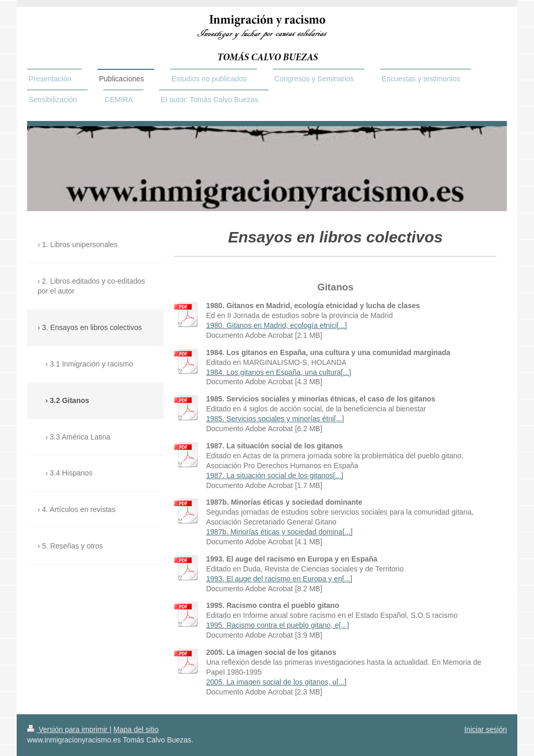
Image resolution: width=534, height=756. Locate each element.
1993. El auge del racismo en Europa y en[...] (279, 579)
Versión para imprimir (68, 729)
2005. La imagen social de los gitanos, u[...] (276, 682)
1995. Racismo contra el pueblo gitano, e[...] (277, 625)
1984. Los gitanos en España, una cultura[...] (278, 372)
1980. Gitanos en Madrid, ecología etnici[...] (276, 325)
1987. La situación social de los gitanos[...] (275, 475)
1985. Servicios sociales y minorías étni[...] (275, 419)
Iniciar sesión (486, 729)
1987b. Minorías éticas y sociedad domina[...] (279, 532)
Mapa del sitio (136, 729)
